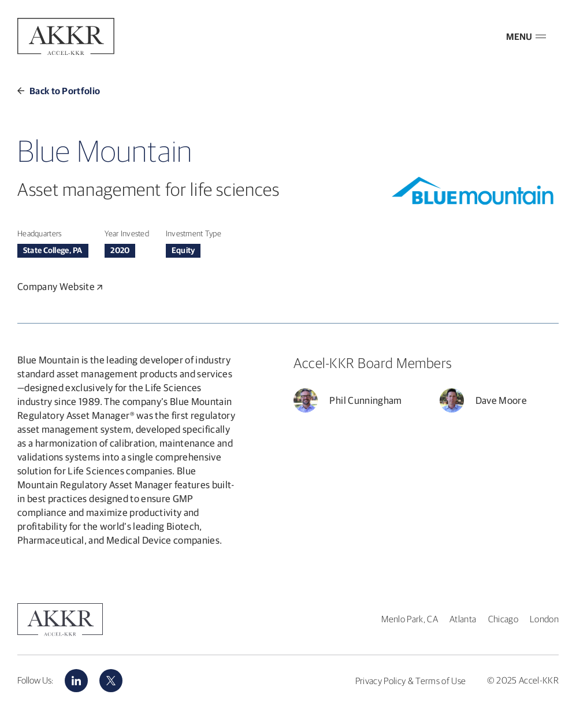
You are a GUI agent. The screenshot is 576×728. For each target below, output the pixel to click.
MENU (526, 36)
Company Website (60, 286)
